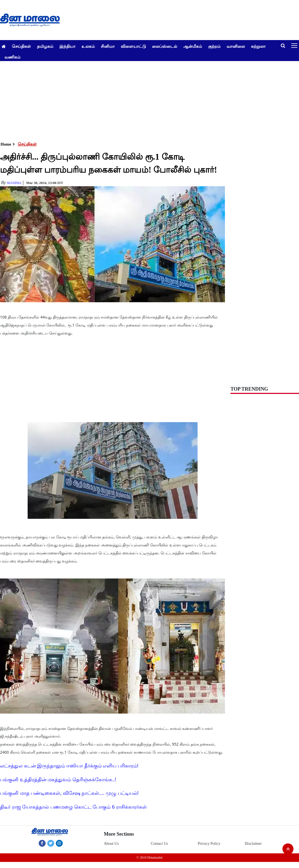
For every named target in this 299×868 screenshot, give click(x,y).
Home (6, 144)
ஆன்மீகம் (193, 46)
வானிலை (236, 46)
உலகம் (88, 46)
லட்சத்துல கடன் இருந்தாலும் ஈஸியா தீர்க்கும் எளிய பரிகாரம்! (69, 766)
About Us (111, 844)
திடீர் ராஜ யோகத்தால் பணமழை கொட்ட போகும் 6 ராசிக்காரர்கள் (73, 807)
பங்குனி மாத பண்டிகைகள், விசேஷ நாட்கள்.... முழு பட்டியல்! (69, 793)
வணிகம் (12, 57)
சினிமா (108, 46)
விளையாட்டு (133, 46)
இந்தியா (67, 46)
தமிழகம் (45, 46)
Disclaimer (253, 844)
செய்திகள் (21, 46)
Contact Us (160, 844)
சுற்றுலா (258, 46)
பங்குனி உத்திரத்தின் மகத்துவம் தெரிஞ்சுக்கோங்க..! (58, 779)
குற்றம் (214, 46)
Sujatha (14, 183)
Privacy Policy (209, 844)
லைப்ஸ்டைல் (165, 46)
